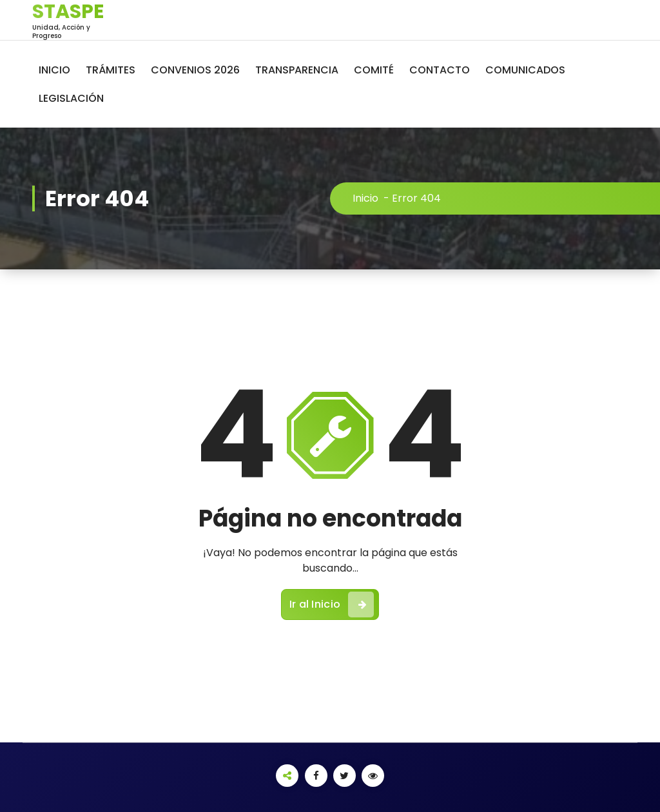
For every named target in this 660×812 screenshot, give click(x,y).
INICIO (54, 70)
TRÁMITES (111, 70)
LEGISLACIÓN (71, 98)
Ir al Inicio (332, 604)
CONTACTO (440, 70)
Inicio (365, 198)
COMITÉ (374, 70)
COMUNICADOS (525, 70)
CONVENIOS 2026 (195, 70)
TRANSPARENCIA (297, 70)
